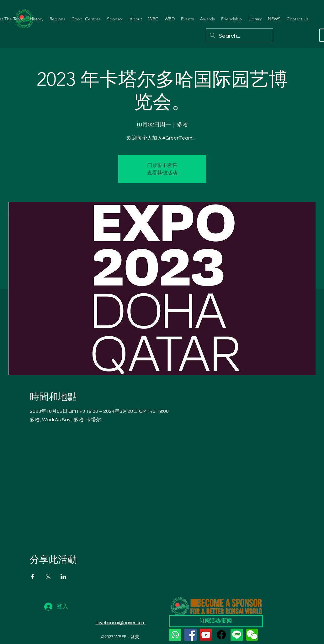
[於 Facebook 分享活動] (33, 577)
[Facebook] (191, 635)
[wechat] (252, 635)
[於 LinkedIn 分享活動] (64, 577)
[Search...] (239, 36)
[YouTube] (206, 635)
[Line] (237, 635)
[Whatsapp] (175, 635)
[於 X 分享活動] (48, 577)
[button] (37, 19)
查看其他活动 (162, 173)
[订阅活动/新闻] (216, 621)
